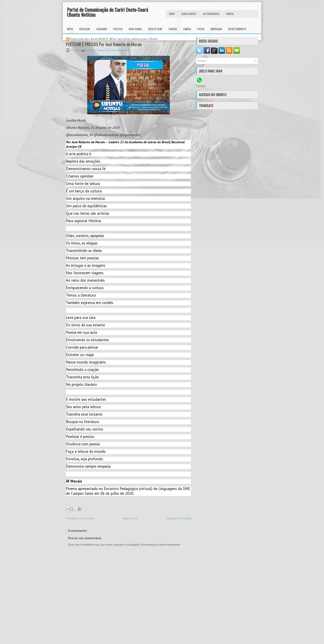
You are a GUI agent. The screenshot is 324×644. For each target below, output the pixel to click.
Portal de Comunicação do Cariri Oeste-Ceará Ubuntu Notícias (107, 12)
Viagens (173, 29)
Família (187, 29)
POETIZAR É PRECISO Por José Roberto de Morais (104, 44)
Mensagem (216, 29)
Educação (85, 29)
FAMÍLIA (230, 14)
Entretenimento (237, 29)
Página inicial (130, 518)
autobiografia (211, 14)
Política (118, 29)
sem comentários (120, 50)
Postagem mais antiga (179, 518)
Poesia (201, 29)
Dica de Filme (155, 29)
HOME (172, 14)
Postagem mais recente (81, 518)
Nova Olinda (135, 29)
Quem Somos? (189, 14)
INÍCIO (70, 29)
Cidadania (102, 29)
